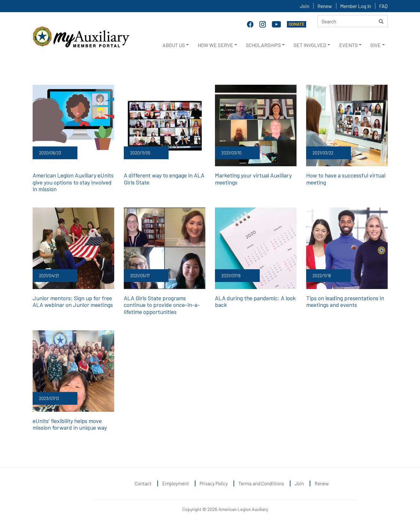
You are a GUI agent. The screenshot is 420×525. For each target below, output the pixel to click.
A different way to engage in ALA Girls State (164, 179)
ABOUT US (174, 45)
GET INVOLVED (310, 45)
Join (305, 6)
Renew (325, 6)
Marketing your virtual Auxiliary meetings (253, 179)
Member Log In (356, 6)
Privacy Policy (214, 483)
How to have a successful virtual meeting (346, 179)
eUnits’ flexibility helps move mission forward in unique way (70, 424)
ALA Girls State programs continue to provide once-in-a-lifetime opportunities (162, 305)
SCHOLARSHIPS (263, 45)
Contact (143, 483)
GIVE (376, 45)
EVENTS (348, 45)
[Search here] (353, 21)
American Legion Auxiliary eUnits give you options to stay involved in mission (73, 182)
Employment (176, 483)
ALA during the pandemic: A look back (255, 302)
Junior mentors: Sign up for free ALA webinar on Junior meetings (73, 302)
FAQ (383, 6)
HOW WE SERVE (215, 45)
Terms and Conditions (261, 483)
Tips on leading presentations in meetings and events (345, 302)
